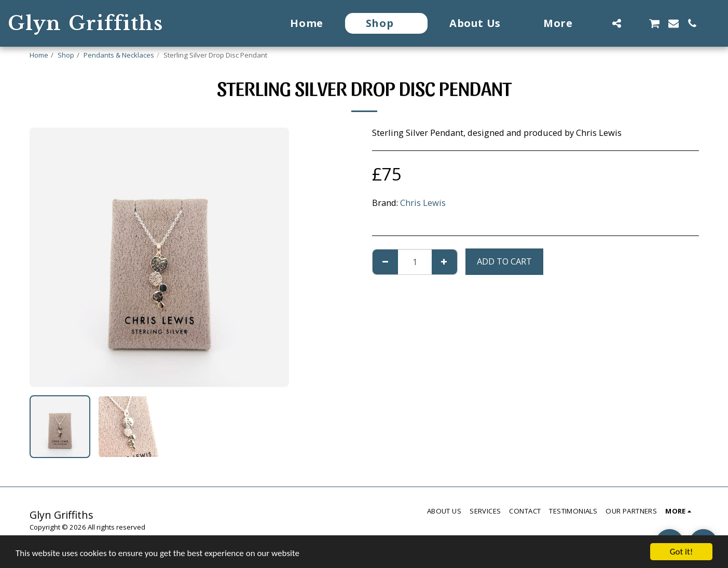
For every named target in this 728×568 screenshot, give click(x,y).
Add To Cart (504, 261)
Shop (66, 55)
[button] (616, 23)
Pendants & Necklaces (119, 55)
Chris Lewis (423, 203)
